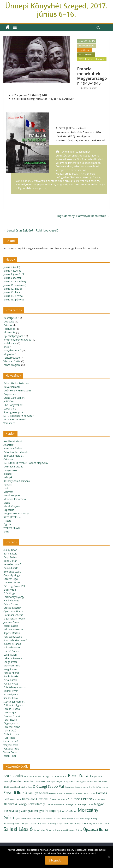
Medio (7, 503)
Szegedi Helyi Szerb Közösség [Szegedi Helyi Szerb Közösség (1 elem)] (43, 823)
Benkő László (11, 568)
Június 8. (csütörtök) (14, 274)
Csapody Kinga (12, 575)
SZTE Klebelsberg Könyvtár (92, 59)
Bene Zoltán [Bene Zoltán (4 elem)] (79, 775)
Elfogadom (56, 860)
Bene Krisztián (90, 88)
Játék (6, 347)
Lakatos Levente (13, 658)
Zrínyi (6, 532)
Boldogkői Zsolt (12, 572)
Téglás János (11, 723)
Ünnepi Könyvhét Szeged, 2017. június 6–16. (56, 10)
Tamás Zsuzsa (12, 709)
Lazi (6, 488)
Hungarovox (10, 470)
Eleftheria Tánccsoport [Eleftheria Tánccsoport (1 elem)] (99, 787)
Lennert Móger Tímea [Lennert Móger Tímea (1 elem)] (83, 804)
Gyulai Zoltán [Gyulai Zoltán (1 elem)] (89, 793)
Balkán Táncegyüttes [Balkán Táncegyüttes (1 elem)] (44, 776)
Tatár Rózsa (10, 720)
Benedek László (12, 564)
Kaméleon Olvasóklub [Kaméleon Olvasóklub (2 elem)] (37, 799)
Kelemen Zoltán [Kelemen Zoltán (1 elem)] (59, 799)
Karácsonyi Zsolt (13, 637)
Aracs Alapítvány (13, 448)
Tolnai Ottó (10, 730)
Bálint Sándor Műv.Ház (16, 383)
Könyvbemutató (87, 46)
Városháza (9, 423)
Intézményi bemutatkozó (17, 340)
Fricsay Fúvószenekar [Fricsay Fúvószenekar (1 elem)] (73, 793)
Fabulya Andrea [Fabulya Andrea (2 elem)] (38, 793)
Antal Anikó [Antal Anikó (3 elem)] (13, 776)
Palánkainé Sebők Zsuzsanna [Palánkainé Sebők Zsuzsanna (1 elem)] (40, 819)
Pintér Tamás (11, 676)
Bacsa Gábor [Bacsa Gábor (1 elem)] (29, 776)
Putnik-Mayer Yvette (15, 687)
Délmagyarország (13, 467)
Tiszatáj (8, 521)
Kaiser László (11, 626)
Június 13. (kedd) (12, 292)
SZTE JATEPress (86, 55)
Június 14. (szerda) (13, 296)
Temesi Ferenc (12, 727)
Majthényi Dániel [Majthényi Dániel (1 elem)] (69, 811)
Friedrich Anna (11, 600)
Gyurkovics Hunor (13, 611)
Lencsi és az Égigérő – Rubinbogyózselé (31, 230)
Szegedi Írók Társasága (16, 513)
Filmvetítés (9, 332)
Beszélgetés (10, 318)
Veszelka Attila (11, 749)
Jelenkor (8, 474)
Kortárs (8, 485)
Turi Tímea (9, 738)
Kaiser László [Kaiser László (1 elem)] (16, 799)
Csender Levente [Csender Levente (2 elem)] (22, 781)
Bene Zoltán (10, 561)
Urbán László (11, 741)
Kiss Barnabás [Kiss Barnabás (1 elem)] (99, 799)
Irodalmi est (10, 343)
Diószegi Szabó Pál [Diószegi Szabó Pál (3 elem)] (48, 786)
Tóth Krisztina (11, 734)
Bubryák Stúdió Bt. (14, 456)
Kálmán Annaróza (13, 629)
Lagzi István (84, 50)
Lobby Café (10, 409)
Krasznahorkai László (15, 640)
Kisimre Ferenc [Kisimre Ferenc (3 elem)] (80, 799)
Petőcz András (11, 673)
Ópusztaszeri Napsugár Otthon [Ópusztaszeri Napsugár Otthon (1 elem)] (69, 830)
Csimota (8, 459)
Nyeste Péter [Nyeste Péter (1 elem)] (20, 819)
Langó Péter (10, 662)
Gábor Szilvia (11, 604)
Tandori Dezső (12, 716)
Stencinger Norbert (14, 702)
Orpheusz (9, 510)
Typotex (8, 524)
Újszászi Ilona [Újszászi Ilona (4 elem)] (96, 829)
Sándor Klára (11, 698)
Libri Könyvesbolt (13, 405)
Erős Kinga (9, 593)
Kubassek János (12, 644)
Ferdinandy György (14, 597)
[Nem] (109, 857)
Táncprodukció (12, 358)
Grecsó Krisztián (12, 608)
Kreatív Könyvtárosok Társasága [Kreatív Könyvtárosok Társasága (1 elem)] (59, 804)
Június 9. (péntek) (13, 278)
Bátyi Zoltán (10, 557)
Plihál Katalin (10, 680)
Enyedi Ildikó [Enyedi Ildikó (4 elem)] (15, 792)
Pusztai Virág (11, 684)
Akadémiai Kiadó (13, 441)
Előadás (8, 325)
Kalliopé (8, 477)
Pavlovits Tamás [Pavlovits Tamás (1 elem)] (60, 819)
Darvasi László (12, 582)
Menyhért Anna (12, 665)
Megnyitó (9, 354)
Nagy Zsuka (10, 669)
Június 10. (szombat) (15, 281)
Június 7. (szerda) (13, 271)
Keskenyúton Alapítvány (17, 481)
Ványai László (11, 745)
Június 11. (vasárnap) (15, 285)
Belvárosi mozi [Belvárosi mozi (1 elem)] (61, 776)
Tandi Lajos (10, 712)
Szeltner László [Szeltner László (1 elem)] (103, 823)
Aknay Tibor (10, 550)
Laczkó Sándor (12, 651)
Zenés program (12, 365)
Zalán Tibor (10, 756)
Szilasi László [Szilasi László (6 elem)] (18, 829)
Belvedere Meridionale (16, 452)
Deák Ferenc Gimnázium (17, 390)
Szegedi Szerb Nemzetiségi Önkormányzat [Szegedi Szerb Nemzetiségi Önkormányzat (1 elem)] (76, 823)
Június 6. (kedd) (12, 267)
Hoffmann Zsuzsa (13, 615)
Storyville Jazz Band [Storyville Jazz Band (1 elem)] (76, 819)
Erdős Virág (10, 590)
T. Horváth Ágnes (13, 705)
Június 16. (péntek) (14, 300)
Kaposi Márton (12, 633)
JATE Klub (9, 401)
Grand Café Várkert (14, 398)
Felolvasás (9, 329)
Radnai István (11, 691)
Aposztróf (9, 445)
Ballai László (10, 554)
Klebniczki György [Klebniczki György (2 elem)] (15, 804)
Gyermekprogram (13, 336)
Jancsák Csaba (11, 622)
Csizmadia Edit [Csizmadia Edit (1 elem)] (40, 781)
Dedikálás (9, 322)
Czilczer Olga (11, 579)
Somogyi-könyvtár (14, 412)
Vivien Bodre (10, 752)
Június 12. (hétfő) (87, 41)
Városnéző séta (12, 361)
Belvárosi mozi (12, 387)
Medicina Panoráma (15, 499)
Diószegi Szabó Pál (14, 586)
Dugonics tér (11, 394)
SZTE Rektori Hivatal (15, 419)
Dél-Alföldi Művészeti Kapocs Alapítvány (26, 463)
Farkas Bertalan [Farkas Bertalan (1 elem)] (56, 793)
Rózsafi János (11, 694)
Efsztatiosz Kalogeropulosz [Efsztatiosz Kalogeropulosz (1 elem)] (76, 787)
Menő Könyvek (12, 506)
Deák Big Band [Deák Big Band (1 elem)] (26, 787)
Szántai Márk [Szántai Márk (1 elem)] (39, 830)
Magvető (8, 492)
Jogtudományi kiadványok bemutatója (83, 216)
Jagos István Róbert (14, 619)
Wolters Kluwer (12, 528)
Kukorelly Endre (12, 647)
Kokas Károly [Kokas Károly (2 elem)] (36, 804)
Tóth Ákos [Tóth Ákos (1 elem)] (50, 830)
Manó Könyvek (12, 495)
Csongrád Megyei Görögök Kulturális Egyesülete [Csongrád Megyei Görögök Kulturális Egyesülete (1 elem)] (68, 781)
